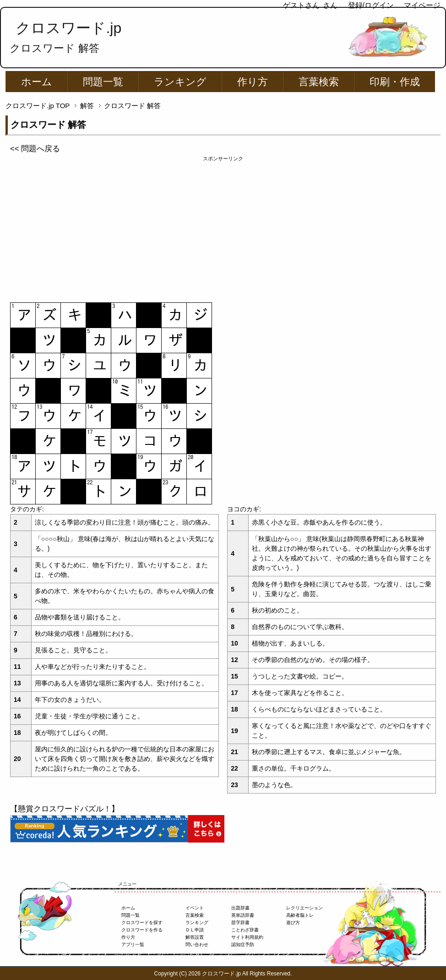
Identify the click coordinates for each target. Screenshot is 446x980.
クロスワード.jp (68, 28)
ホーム (37, 82)
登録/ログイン (371, 5)
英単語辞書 (243, 915)
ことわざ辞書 (245, 930)
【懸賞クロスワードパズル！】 (65, 809)
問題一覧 (103, 82)
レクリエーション (305, 908)
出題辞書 (240, 908)
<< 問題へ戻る (35, 149)
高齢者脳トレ (300, 915)
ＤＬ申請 (195, 930)
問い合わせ (197, 944)
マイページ (422, 5)
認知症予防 (243, 944)
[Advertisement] (223, 227)
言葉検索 (319, 82)
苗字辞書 (240, 923)
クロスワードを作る (142, 930)
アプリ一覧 (133, 944)
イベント (195, 908)
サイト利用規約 (247, 937)
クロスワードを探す (142, 923)
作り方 (253, 82)
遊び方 (293, 923)
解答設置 (195, 937)
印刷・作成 (395, 82)
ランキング (180, 82)
